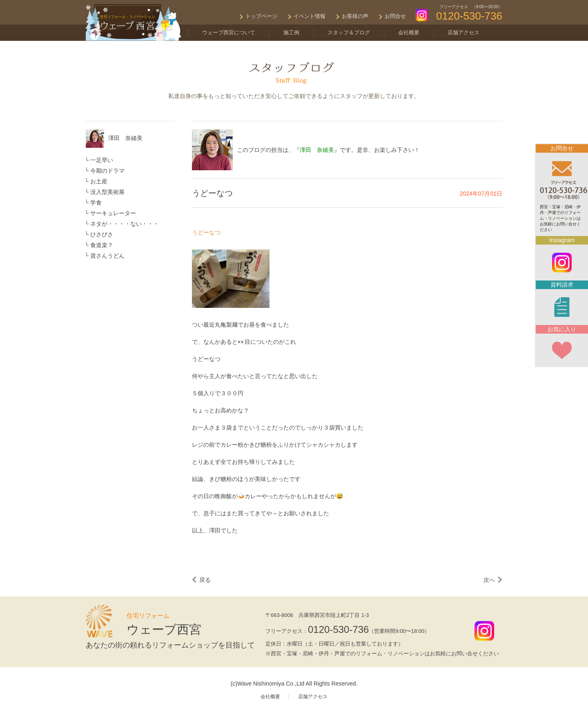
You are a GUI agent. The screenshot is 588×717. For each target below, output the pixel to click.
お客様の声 (355, 16)
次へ (489, 580)
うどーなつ (206, 232)
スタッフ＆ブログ (349, 32)
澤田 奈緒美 (125, 138)
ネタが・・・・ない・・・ (125, 224)
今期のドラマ (107, 171)
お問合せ (395, 16)
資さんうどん (107, 256)
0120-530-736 (338, 629)
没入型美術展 (107, 192)
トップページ (261, 16)
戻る (205, 580)
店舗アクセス (463, 32)
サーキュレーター (113, 213)
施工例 (291, 32)
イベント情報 (310, 16)
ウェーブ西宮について (229, 32)
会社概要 (409, 32)
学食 (96, 203)
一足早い (102, 160)
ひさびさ (102, 234)
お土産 (99, 181)
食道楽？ (102, 245)
